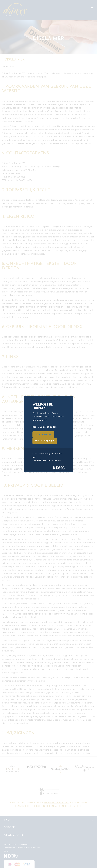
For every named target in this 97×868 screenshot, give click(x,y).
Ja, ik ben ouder (43, 434)
